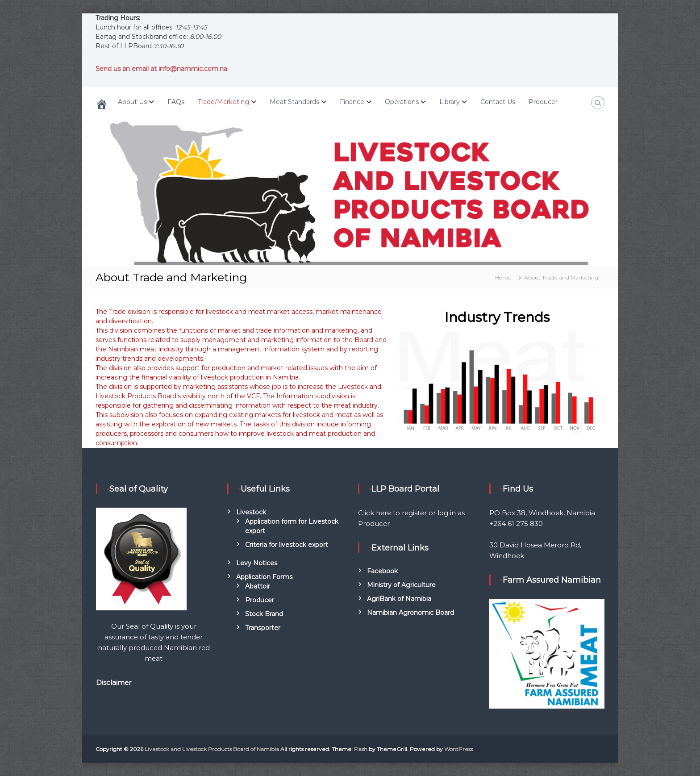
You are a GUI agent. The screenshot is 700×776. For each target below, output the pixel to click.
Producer (543, 102)
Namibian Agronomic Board (410, 613)
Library (450, 102)
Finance (352, 102)
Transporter (263, 628)
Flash (361, 749)
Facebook (382, 571)
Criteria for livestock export (287, 545)
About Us (132, 102)
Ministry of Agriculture (401, 585)
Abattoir (258, 586)
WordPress (458, 749)
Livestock (251, 512)
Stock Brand (264, 614)
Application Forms (264, 577)
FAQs (176, 102)
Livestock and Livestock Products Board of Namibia (212, 749)
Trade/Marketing (223, 102)
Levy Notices (257, 563)
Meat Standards (294, 102)
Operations (402, 102)
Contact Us (498, 102)
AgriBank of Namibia (399, 599)
